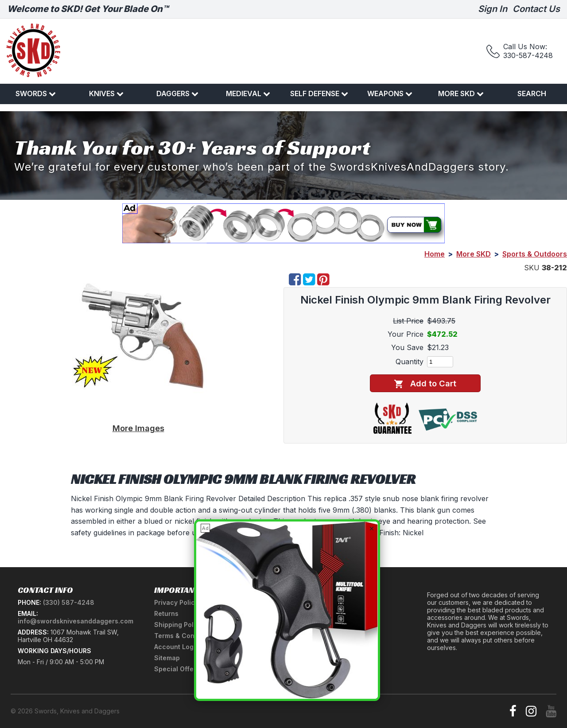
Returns (166, 613)
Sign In (493, 9)
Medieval (248, 93)
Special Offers (177, 669)
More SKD (461, 93)
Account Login (177, 647)
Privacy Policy (176, 602)
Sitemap (167, 658)
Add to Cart (425, 383)
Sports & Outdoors (535, 254)
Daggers (177, 93)
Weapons (390, 93)
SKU (532, 268)
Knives (106, 93)
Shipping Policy (179, 625)
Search (532, 93)
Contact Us (536, 9)
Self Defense (319, 93)
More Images (138, 428)
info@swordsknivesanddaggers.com (76, 621)
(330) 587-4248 (69, 602)
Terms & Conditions (185, 636)
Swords (36, 93)
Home (435, 254)
